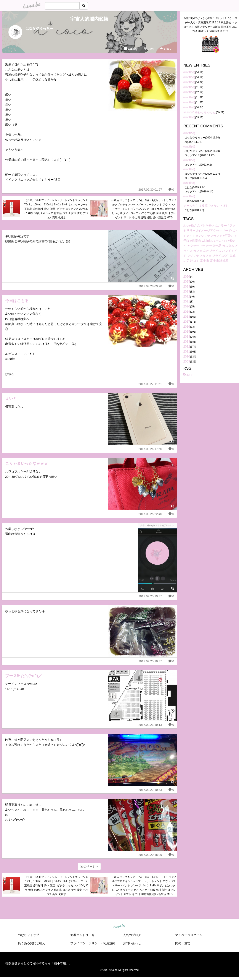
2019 (187, 312)
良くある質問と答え (32, 943)
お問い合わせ (132, 943)
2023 (187, 291)
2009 (187, 361)
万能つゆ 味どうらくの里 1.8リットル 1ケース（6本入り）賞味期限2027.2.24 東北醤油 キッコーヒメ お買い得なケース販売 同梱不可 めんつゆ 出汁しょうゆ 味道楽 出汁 (210, 25)
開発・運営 (183, 943)
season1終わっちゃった (200, 112)
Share (166, 49)
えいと (11, 398)
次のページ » (89, 866)
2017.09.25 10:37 (150, 661)
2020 (187, 306)
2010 (187, 356)
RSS (188, 375)
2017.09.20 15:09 (150, 855)
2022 (187, 296)
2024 (187, 286)
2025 (187, 281)
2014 (187, 336)
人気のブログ (132, 935)
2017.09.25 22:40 (150, 514)
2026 (187, 276)
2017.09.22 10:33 (150, 790)
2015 (187, 332)
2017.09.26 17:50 (150, 449)
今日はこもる (17, 301)
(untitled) (189, 72)
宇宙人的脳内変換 (89, 19)
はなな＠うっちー (39, 28)
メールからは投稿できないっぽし (206, 206)
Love (149, 49)
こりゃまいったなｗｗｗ (27, 463)
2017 (187, 322)
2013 (187, 341)
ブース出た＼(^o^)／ (24, 676)
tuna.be (119, 926)
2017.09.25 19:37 (150, 596)
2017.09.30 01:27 (150, 190)
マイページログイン (189, 935)
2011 (187, 351)
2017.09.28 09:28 (150, 286)
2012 (187, 346)
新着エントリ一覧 (82, 935)
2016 (187, 327)
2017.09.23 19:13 (150, 725)
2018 (187, 317)
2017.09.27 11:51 (150, 384)
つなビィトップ (29, 935)
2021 (187, 301)
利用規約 (109, 943)
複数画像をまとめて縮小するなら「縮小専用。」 (39, 963)
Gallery (131, 49)
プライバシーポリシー (85, 943)
